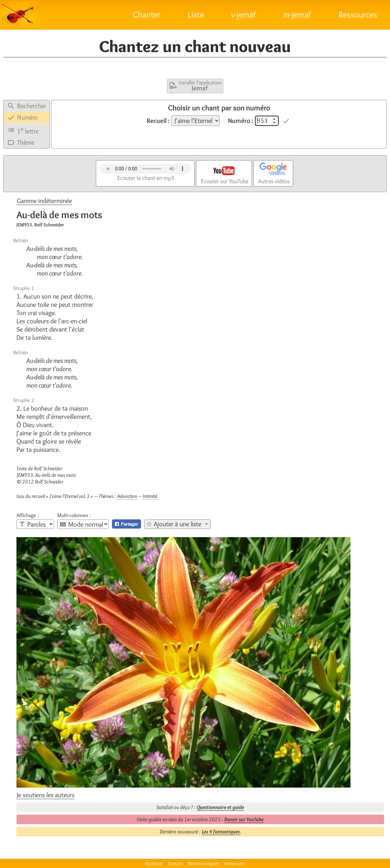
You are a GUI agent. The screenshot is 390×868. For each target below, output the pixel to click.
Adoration (127, 496)
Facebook (154, 863)
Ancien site (235, 863)
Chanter (147, 14)
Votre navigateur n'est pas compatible (145, 169)
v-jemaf (244, 14)
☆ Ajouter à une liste (174, 524)
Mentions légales (204, 863)
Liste (196, 14)
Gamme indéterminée (44, 201)
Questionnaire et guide (220, 807)
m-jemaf (297, 14)
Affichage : (28, 515)
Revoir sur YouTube (244, 819)
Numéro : (241, 121)
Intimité (150, 496)
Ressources (358, 14)
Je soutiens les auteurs (46, 795)
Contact (175, 863)
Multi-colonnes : (74, 515)
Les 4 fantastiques (221, 832)
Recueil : (158, 121)
